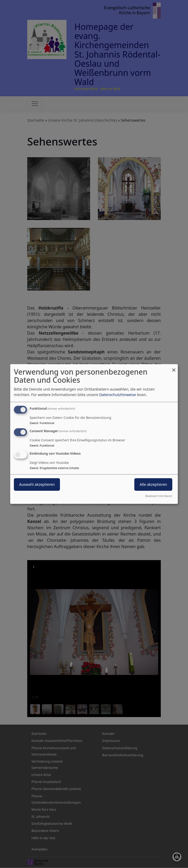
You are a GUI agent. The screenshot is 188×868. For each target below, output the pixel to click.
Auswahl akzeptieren (37, 484)
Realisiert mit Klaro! (159, 496)
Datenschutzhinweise (118, 395)
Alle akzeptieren (153, 484)
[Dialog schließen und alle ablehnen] (174, 367)
